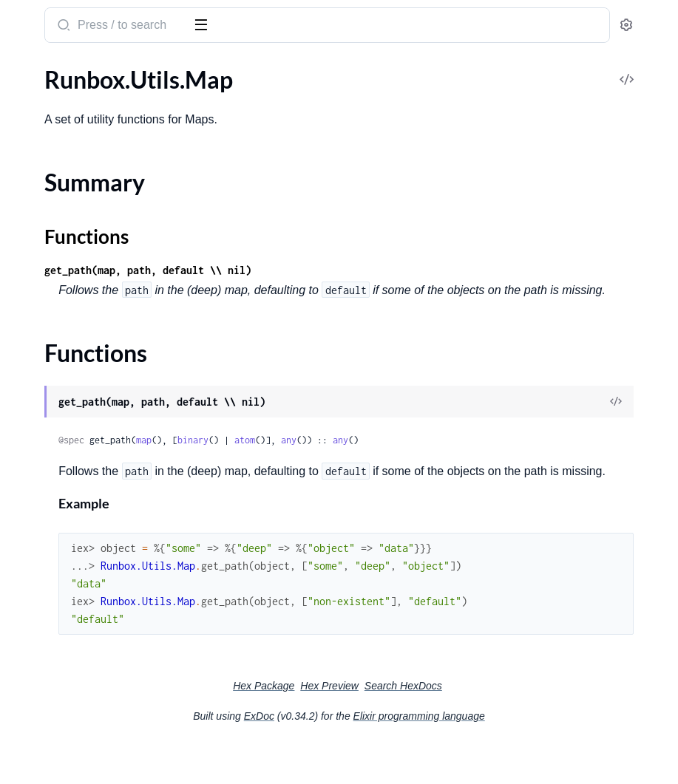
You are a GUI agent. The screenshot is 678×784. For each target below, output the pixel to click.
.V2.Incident (41, 314)
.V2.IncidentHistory (61, 334)
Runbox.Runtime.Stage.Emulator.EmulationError (105, 736)
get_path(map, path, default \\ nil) (370, 270)
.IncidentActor (48, 174)
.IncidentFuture (51, 194)
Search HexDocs (514, 726)
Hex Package (374, 726)
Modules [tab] (83, 69)
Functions (50, 639)
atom (467, 460)
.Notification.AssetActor (73, 234)
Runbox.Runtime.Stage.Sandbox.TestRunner (105, 484)
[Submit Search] (284, 27)
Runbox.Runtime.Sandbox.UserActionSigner (105, 425)
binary (415, 460)
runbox (33, 18)
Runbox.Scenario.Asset (70, 555)
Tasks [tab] (150, 69)
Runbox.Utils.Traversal (68, 685)
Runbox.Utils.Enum (60, 575)
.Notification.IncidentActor (79, 254)
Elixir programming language (530, 756)
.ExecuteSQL (43, 154)
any (511, 460)
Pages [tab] (27, 69)
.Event (27, 134)
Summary (48, 621)
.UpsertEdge (43, 294)
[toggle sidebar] (203, 24)
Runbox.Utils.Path (58, 665)
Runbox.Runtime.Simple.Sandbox (95, 444)
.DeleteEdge (42, 114)
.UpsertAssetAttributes (71, 274)
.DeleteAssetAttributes (70, 94)
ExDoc (370, 756)
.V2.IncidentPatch (56, 354)
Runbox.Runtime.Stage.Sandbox (92, 464)
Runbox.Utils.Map (57, 595)
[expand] (207, 95)
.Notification (43, 214)
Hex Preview (440, 726)
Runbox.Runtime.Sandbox (77, 405)
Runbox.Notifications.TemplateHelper (105, 535)
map (366, 460)
